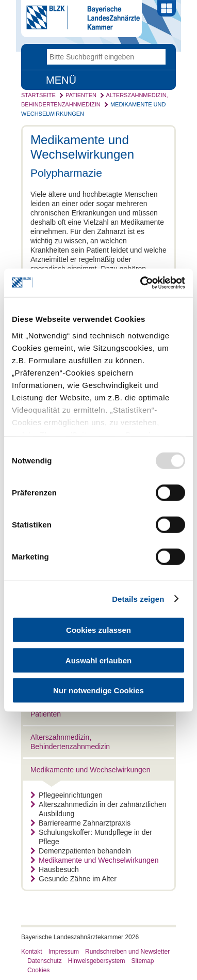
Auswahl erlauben (98, 660)
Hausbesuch (55, 869)
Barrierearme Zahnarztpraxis (80, 823)
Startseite (38, 95)
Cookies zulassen (98, 630)
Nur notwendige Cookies (98, 690)
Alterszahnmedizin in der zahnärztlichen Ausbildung (98, 809)
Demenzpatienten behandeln (81, 851)
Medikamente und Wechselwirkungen (90, 770)
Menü (61, 80)
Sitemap (142, 961)
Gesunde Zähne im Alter (73, 879)
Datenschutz (45, 961)
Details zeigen (138, 598)
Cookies (38, 970)
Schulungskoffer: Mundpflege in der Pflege (91, 837)
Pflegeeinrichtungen (67, 795)
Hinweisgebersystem (97, 961)
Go (158, 57)
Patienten (81, 95)
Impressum (64, 952)
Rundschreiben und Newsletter (127, 952)
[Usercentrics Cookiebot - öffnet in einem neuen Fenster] (141, 283)
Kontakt (32, 952)
